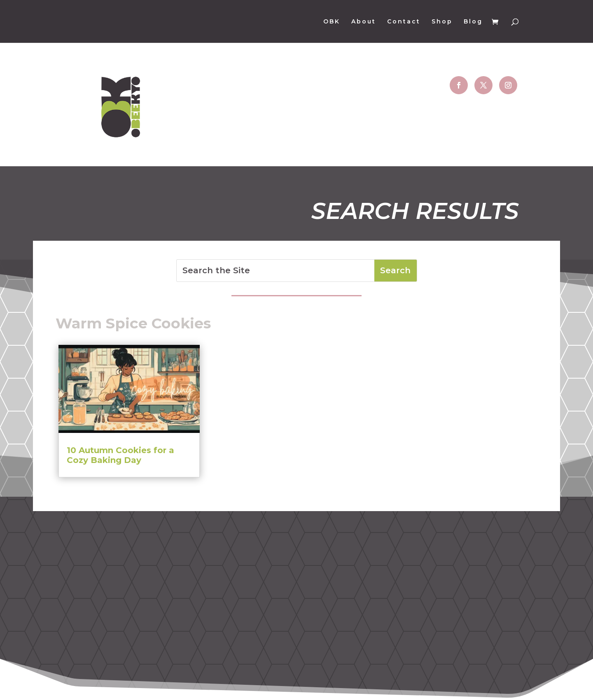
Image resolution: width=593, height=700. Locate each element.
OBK (332, 22)
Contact (404, 22)
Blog (473, 22)
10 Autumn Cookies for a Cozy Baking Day (120, 455)
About (364, 22)
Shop (442, 22)
